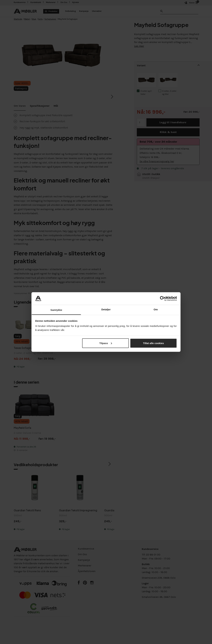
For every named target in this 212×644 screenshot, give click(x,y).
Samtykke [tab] (56, 310)
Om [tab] (156, 309)
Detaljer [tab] (106, 309)
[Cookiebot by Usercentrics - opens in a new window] (162, 298)
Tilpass (106, 343)
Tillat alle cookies (154, 343)
